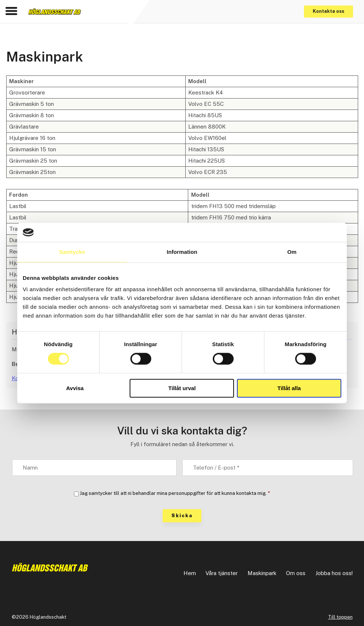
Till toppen (340, 617)
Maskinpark (262, 573)
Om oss (296, 573)
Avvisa (75, 388)
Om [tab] (292, 252)
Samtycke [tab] (72, 252)
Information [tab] (182, 252)
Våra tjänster (222, 573)
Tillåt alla (289, 388)
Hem (190, 573)
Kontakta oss (328, 11)
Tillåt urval (182, 388)
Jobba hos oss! (334, 573)
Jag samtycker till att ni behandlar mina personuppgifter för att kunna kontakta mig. (175, 493)
